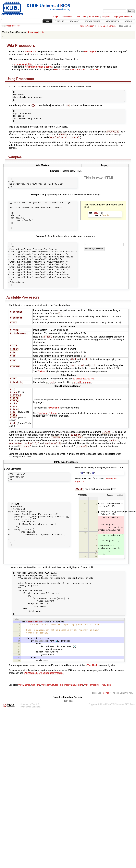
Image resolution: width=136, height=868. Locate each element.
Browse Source (93, 21)
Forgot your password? (123, 17)
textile (94, 69)
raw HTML (59, 69)
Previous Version (86, 26)
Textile (50, 387)
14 (19, 662)
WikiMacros (30, 52)
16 (19, 668)
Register (106, 17)
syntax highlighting (24, 64)
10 (19, 651)
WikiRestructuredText (84, 383)
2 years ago (33, 32)
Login (56, 17)
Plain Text (68, 711)
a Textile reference (82, 387)
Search (128, 21)
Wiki (48, 21)
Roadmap (74, 21)
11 (19, 654)
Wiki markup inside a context (39, 67)
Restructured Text (78, 69)
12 (19, 657)
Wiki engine (90, 52)
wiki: (4, 26)
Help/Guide (81, 17)
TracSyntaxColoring (47, 420)
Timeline (60, 21)
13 (19, 660)
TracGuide (106, 695)
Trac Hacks (92, 676)
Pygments (53, 414)
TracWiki (105, 703)
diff (43, 32)
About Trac (94, 17)
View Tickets (112, 21)
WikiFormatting (92, 695)
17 (19, 670)
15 (19, 665)
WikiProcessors (13, 26)
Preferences (67, 17)
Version (82, 505)
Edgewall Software (32, 717)
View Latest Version (107, 26)
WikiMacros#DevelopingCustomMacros (44, 683)
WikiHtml (42, 376)
